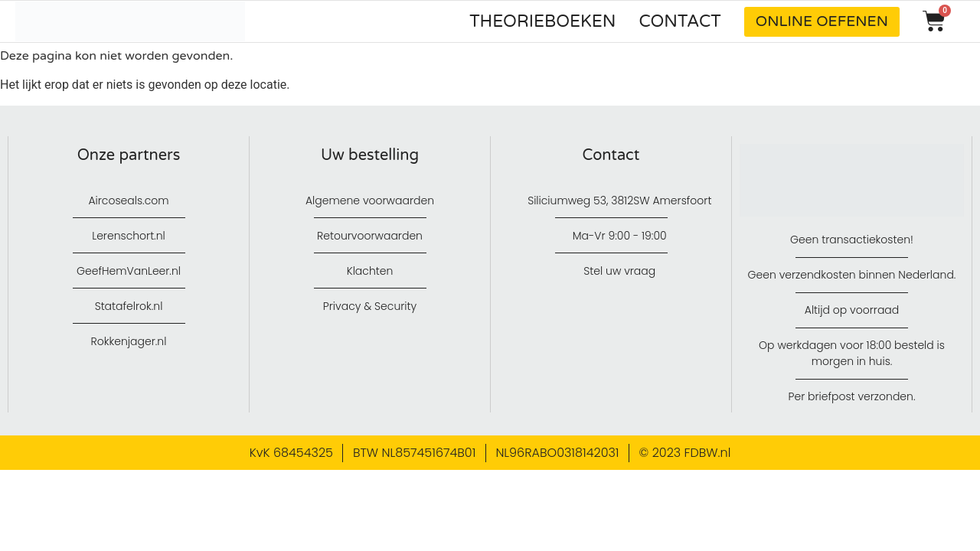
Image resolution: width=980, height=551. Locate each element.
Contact (680, 21)
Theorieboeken (542, 21)
